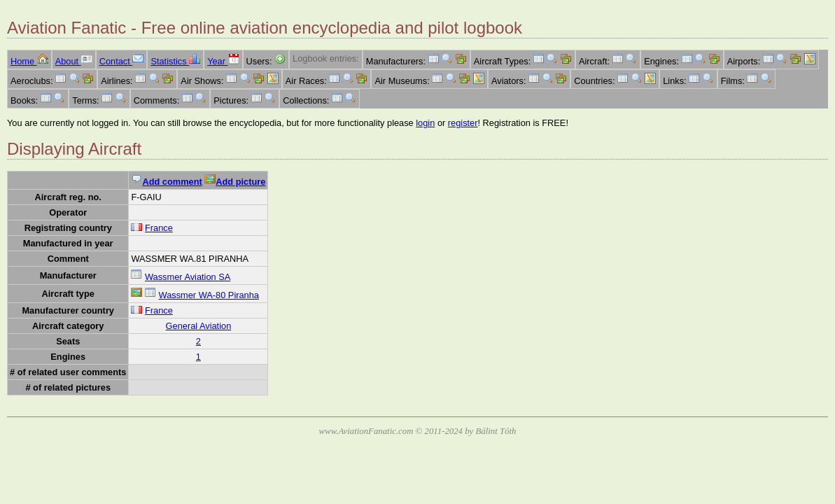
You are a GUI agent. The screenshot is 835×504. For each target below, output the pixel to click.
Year (223, 61)
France (159, 228)
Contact (122, 61)
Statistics (175, 61)
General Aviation (199, 326)
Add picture (235, 182)
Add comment (166, 182)
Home (29, 61)
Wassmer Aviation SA (188, 277)
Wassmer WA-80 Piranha (209, 295)
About (74, 61)
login (425, 123)
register (463, 123)
